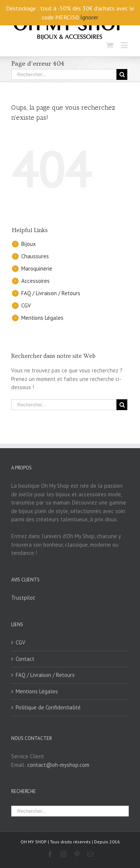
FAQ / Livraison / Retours (51, 293)
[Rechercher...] (64, 74)
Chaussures (35, 256)
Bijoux (29, 244)
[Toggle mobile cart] (110, 45)
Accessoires (35, 281)
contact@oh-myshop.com (58, 765)
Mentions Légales (42, 318)
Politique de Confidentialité (48, 707)
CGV (26, 305)
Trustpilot (23, 598)
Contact (25, 659)
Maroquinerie (37, 268)
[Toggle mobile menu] (125, 45)
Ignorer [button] (89, 17)
